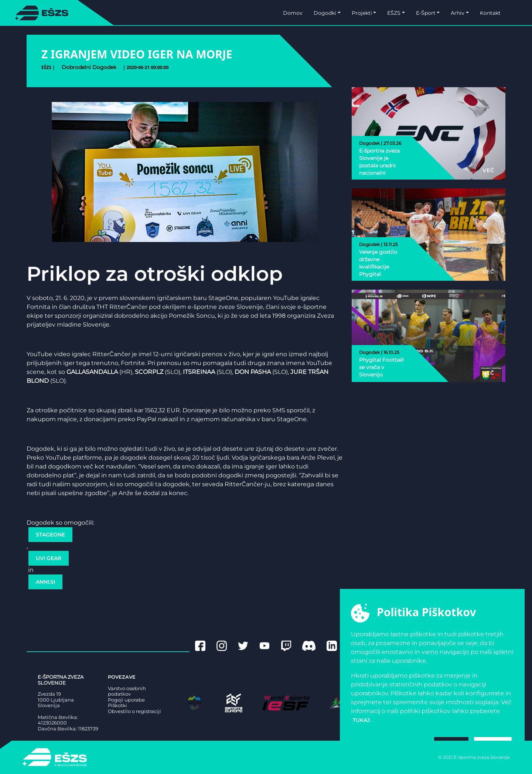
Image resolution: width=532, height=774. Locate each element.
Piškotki (117, 705)
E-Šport (426, 13)
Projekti (362, 13)
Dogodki (325, 13)
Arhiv (458, 13)
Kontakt (490, 13)
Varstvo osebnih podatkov (127, 691)
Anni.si (45, 582)
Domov (293, 13)
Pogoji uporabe (126, 700)
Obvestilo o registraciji (134, 711)
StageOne (50, 535)
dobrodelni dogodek (89, 67)
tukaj (361, 720)
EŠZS (394, 13)
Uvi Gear (49, 558)
